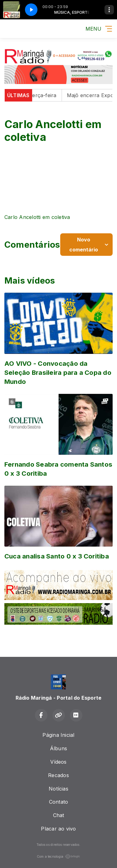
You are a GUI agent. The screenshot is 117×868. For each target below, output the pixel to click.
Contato (59, 802)
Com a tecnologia (59, 856)
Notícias (58, 789)
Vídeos (58, 762)
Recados (58, 775)
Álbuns (58, 748)
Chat (59, 815)
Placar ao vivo (58, 829)
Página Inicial (58, 735)
